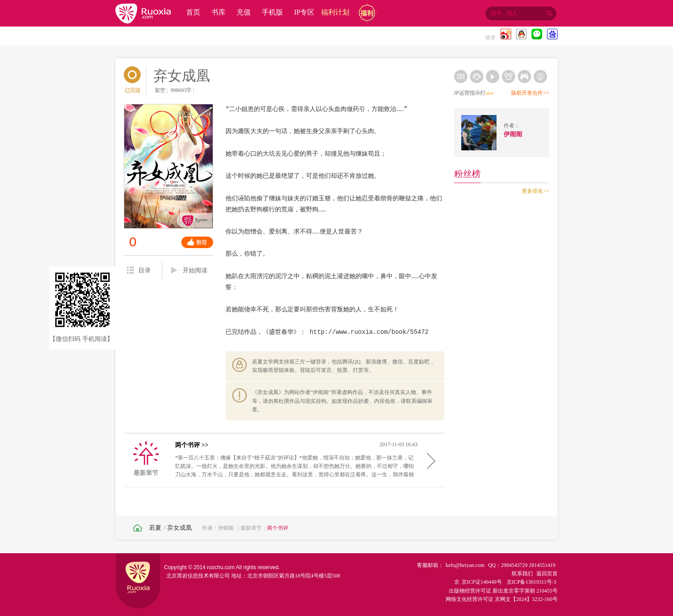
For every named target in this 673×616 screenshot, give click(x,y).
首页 (193, 12)
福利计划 (335, 12)
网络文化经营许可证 (470, 599)
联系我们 (522, 574)
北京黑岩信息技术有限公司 (198, 576)
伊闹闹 (226, 528)
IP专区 (304, 12)
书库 (218, 12)
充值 (244, 12)
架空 (160, 90)
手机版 (272, 12)
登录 (490, 38)
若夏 (155, 528)
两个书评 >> (192, 445)
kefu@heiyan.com (465, 565)
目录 (139, 270)
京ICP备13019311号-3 (532, 582)
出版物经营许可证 (470, 591)
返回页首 (547, 574)
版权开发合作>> (530, 93)
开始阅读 (189, 271)
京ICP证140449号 (482, 582)
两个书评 (278, 528)
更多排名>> (535, 191)
